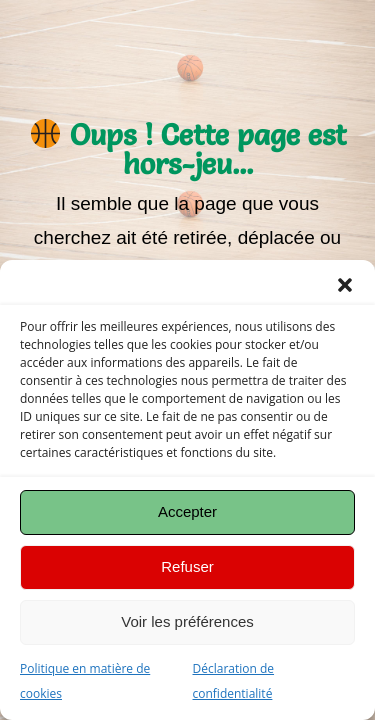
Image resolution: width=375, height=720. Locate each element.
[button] (345, 285)
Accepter (187, 511)
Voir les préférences (187, 621)
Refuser (187, 566)
